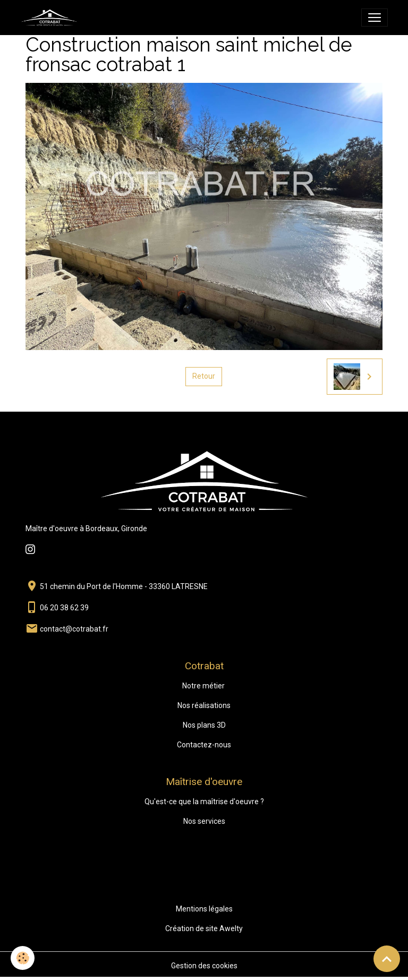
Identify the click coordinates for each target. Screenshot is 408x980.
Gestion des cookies (204, 966)
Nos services (204, 821)
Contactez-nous (204, 745)
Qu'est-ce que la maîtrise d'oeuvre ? (204, 802)
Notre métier (203, 686)
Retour (204, 376)
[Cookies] (23, 958)
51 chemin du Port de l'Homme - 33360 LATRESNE (124, 586)
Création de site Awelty (204, 928)
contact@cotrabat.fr (74, 629)
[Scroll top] (387, 959)
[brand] (51, 18)
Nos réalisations (204, 705)
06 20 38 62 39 (64, 608)
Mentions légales (204, 909)
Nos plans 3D (204, 725)
